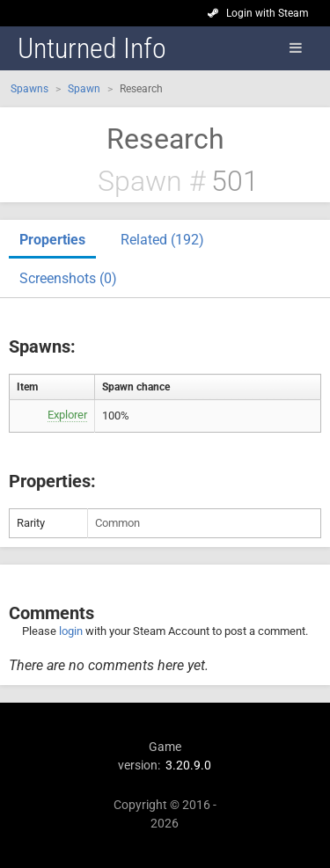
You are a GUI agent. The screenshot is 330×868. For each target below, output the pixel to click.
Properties (52, 240)
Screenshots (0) (68, 278)
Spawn (84, 89)
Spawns (29, 89)
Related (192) (162, 240)
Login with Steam (268, 13)
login (71, 631)
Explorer (67, 415)
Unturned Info (92, 48)
